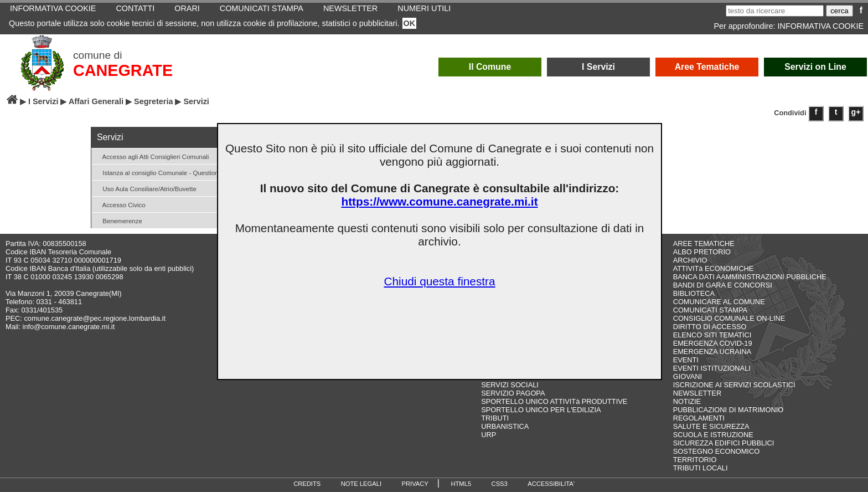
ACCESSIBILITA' (551, 484)
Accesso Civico (120, 204)
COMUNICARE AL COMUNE (719, 302)
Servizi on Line (815, 67)
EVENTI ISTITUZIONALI (712, 368)
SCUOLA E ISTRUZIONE (713, 435)
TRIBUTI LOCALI (701, 468)
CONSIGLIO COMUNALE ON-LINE (729, 318)
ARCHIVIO (690, 260)
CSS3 (500, 484)
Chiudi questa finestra (439, 281)
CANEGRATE (123, 70)
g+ (856, 112)
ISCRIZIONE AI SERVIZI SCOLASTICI (734, 385)
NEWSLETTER (697, 393)
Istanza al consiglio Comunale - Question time (163, 172)
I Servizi (598, 67)
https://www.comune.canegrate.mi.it (439, 201)
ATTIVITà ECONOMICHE (714, 268)
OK (410, 23)
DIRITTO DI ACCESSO (710, 327)
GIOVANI (688, 376)
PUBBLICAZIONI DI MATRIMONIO (728, 410)
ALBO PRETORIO (702, 252)
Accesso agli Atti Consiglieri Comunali (151, 156)
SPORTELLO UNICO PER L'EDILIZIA (541, 410)
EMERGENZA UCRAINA (712, 352)
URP (489, 435)
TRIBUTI (495, 418)
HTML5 (461, 484)
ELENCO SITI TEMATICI (712, 335)
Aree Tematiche (707, 67)
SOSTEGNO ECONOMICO (716, 451)
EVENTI (686, 360)
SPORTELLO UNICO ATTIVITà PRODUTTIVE (554, 401)
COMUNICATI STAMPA (710, 310)
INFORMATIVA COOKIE (821, 26)
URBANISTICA (505, 426)
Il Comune (490, 67)
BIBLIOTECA (694, 293)
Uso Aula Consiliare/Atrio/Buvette (145, 188)
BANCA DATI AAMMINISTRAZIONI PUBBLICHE (750, 277)
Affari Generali (96, 101)
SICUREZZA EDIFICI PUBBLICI (724, 443)
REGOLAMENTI (699, 418)
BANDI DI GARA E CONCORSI (723, 285)
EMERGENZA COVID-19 (713, 343)
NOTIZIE (687, 401)
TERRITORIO (695, 460)
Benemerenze (118, 220)
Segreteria (153, 101)
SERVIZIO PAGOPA (513, 393)
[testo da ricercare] (775, 11)
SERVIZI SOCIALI (510, 385)
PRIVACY (415, 484)
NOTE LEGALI (361, 484)
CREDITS (307, 484)
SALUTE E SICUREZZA (711, 426)
